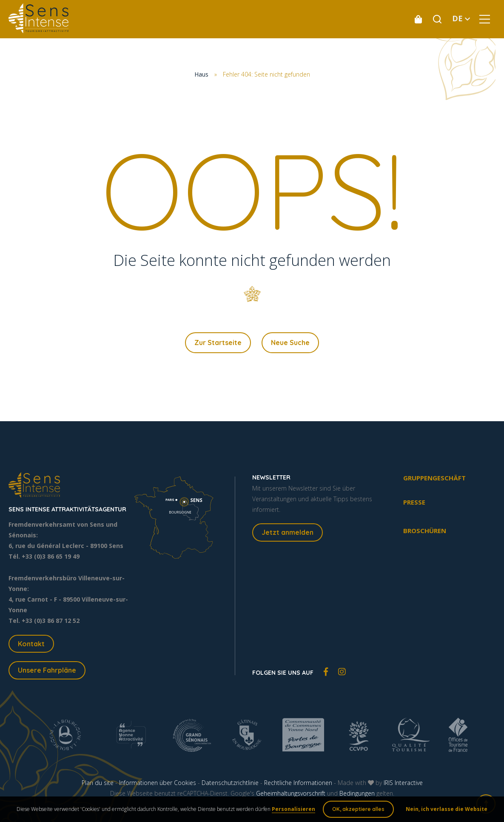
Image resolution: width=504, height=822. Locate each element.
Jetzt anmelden (288, 533)
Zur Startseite (218, 342)
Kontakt (31, 644)
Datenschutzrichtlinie (230, 783)
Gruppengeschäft (434, 478)
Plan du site (98, 783)
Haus (201, 74)
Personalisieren (294, 809)
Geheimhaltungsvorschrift (291, 794)
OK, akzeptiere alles (358, 809)
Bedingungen (357, 794)
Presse (414, 502)
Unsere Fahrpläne (47, 671)
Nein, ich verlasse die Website (446, 809)
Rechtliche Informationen (298, 783)
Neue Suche (290, 342)
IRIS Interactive (403, 783)
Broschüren (425, 531)
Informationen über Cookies (158, 783)
